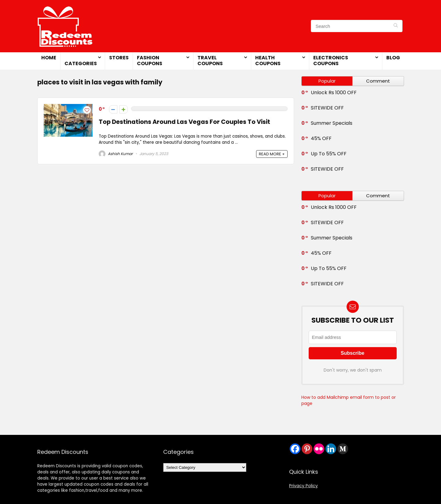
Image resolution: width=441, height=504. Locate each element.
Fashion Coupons (150, 61)
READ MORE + (272, 154)
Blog (393, 58)
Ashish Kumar (116, 154)
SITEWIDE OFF (327, 108)
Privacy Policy (303, 486)
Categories (81, 63)
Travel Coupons (210, 61)
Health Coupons (268, 61)
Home (49, 58)
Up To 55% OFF (329, 154)
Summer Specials (332, 123)
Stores (119, 58)
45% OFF (321, 138)
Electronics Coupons (331, 61)
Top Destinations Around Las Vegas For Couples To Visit (184, 122)
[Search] (396, 26)
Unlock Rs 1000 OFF (334, 93)
